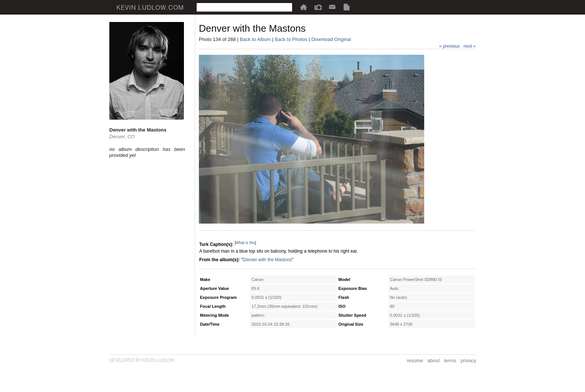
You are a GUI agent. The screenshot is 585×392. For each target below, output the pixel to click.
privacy (468, 361)
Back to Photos (291, 39)
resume (415, 361)
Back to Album (255, 39)
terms (450, 361)
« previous (449, 46)
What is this (245, 243)
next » (470, 46)
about (434, 361)
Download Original (331, 39)
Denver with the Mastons (267, 260)
